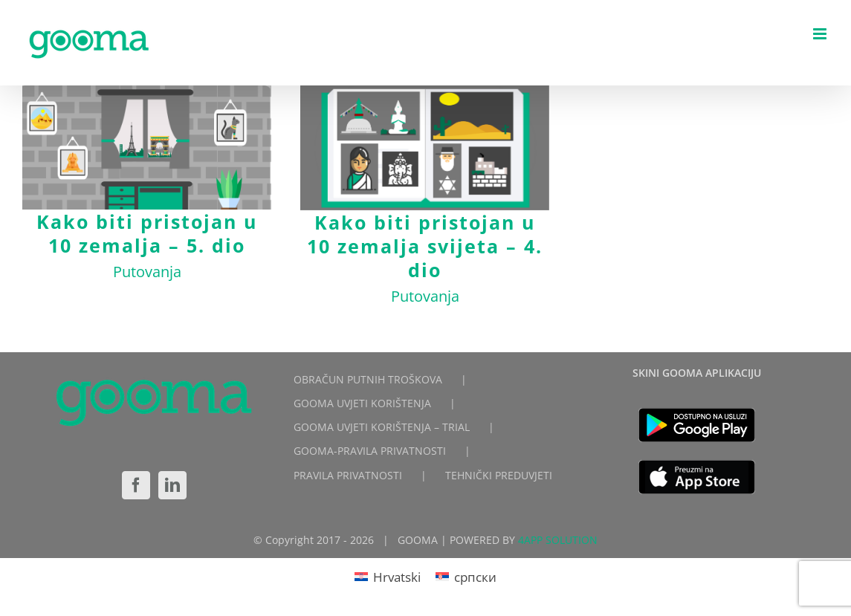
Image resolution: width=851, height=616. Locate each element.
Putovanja (147, 272)
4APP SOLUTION (558, 540)
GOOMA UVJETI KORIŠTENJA (362, 403)
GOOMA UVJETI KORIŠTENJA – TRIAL (382, 427)
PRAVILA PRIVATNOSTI (348, 475)
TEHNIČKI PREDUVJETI (499, 475)
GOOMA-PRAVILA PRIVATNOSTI (370, 451)
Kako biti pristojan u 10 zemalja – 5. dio (147, 233)
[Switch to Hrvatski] (388, 577)
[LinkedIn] (172, 485)
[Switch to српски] (466, 577)
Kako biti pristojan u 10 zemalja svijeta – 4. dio (425, 246)
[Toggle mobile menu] (821, 34)
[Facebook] (136, 485)
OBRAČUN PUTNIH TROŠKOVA (368, 379)
